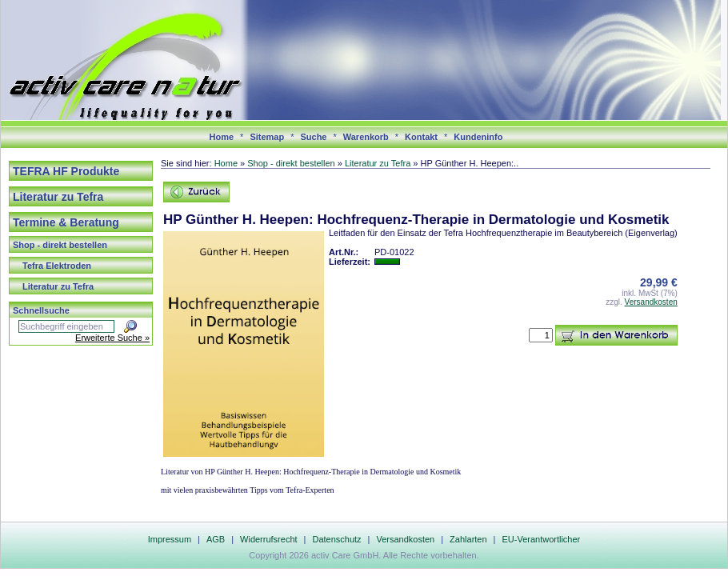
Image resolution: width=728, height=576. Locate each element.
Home (222, 137)
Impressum (170, 539)
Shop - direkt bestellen (60, 245)
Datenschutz (336, 539)
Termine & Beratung (66, 222)
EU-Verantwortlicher (541, 539)
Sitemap (267, 137)
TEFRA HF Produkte (66, 171)
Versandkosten (651, 302)
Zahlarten (468, 539)
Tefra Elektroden (57, 266)
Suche (313, 137)
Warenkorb (366, 137)
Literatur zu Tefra (58, 197)
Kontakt (421, 137)
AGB (216, 539)
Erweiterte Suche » (112, 338)
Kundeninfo (478, 137)
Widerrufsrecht (269, 539)
